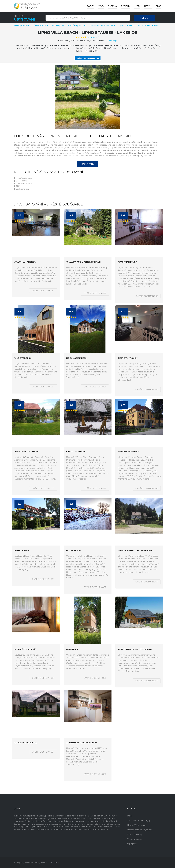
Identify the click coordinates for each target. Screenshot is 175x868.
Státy (101, 6)
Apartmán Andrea (25, 262)
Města (137, 6)
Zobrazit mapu (111, 41)
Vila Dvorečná (23, 358)
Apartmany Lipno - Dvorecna (135, 649)
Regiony (125, 6)
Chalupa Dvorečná (26, 743)
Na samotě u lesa (76, 358)
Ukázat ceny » (88, 164)
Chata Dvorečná (76, 452)
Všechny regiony (135, 835)
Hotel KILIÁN (22, 550)
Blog (159, 6)
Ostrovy (112, 6)
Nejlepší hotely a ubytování (139, 830)
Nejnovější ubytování (137, 825)
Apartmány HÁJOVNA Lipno (82, 743)
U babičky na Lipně (25, 649)
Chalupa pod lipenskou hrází (83, 262)
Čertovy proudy (128, 358)
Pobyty (91, 6)
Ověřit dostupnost (88, 58)
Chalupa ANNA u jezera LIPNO (135, 550)
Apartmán (72, 649)
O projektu (132, 844)
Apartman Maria (127, 262)
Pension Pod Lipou (129, 452)
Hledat (144, 18)
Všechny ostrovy (135, 839)
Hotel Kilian (73, 550)
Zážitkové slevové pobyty (139, 821)
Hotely (148, 6)
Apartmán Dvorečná (27, 452)
